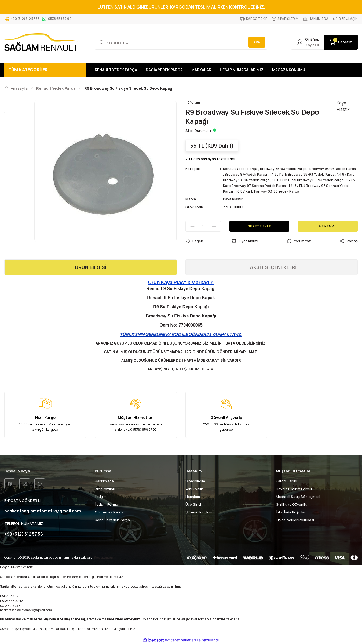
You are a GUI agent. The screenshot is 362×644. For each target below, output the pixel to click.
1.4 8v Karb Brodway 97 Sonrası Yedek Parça (273, 186)
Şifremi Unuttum (199, 512)
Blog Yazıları (105, 489)
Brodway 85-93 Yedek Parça (285, 169)
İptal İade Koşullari (291, 512)
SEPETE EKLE (259, 226)
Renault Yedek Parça (241, 169)
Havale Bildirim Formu (294, 489)
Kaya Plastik (233, 199)
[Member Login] (305, 42)
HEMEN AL (328, 226)
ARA (256, 42)
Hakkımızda (104, 481)
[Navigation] (45, 70)
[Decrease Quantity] (190, 226)
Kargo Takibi (286, 481)
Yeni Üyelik (194, 489)
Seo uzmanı (103, 557)
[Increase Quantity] (216, 226)
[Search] (181, 42)
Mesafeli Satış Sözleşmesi (298, 497)
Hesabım (193, 497)
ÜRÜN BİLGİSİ (91, 267)
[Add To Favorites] (194, 241)
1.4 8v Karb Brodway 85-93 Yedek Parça (315, 174)
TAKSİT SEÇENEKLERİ (271, 267)
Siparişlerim (195, 481)
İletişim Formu (106, 504)
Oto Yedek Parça (109, 512)
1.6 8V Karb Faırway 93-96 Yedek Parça (293, 191)
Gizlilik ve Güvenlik (291, 504)
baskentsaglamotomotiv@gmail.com (26, 610)
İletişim (101, 497)
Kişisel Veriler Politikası (295, 520)
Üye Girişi (193, 504)
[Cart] (340, 42)
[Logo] (41, 42)
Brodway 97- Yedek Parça (257, 174)
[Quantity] (203, 226)
